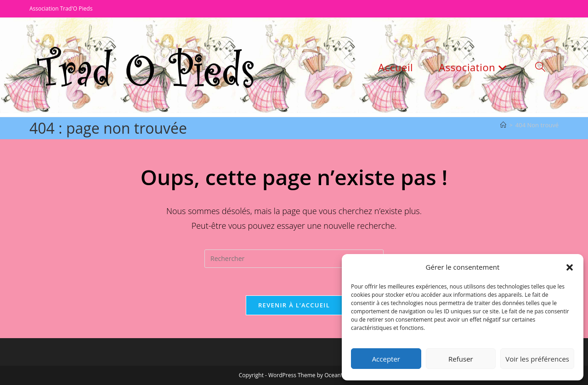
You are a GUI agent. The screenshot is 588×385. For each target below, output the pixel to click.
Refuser (461, 359)
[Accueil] (503, 125)
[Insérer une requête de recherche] (294, 259)
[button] (570, 267)
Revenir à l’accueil (294, 305)
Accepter (386, 359)
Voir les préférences (537, 359)
